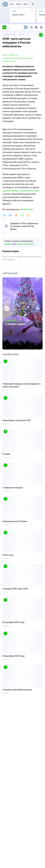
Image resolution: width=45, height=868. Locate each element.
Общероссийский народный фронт (18, 58)
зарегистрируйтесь (25, 244)
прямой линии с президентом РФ (20, 191)
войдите (8, 244)
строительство (9, 61)
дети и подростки (10, 55)
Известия (27, 209)
